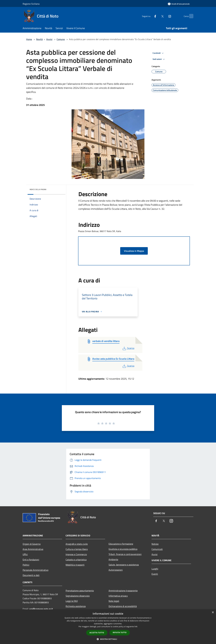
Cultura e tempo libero (77, 549)
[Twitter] (157, 16)
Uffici (25, 554)
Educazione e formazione (121, 544)
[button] (108, 639)
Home (29, 39)
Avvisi (49, 39)
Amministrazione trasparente (123, 591)
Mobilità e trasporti (75, 565)
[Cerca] (190, 16)
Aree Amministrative (33, 549)
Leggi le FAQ (72, 601)
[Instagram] (164, 16)
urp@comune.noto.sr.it (41, 609)
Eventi (155, 574)
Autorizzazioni (116, 570)
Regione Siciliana (31, 4)
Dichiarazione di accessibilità (123, 606)
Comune (61, 39)
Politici (26, 565)
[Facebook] (150, 16)
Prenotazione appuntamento (80, 591)
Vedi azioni (159, 59)
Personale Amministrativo (35, 570)
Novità (39, 39)
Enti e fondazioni (31, 560)
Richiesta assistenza (76, 606)
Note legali (114, 601)
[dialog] (108, 627)
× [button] (213, 612)
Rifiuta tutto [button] (120, 632)
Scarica (128, 348)
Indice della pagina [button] (38, 189)
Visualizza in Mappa (134, 251)
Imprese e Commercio (76, 554)
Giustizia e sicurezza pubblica (123, 549)
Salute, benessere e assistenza (124, 565)
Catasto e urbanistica (76, 560)
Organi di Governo (32, 544)
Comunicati (157, 549)
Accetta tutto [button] (97, 633)
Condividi (159, 53)
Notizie (155, 544)
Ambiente (113, 559)
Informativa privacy (118, 596)
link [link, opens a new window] (136, 627)
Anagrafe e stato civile (77, 544)
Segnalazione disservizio (78, 596)
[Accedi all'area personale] (179, 4)
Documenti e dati (31, 575)
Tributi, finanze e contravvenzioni (125, 554)
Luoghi (155, 569)
